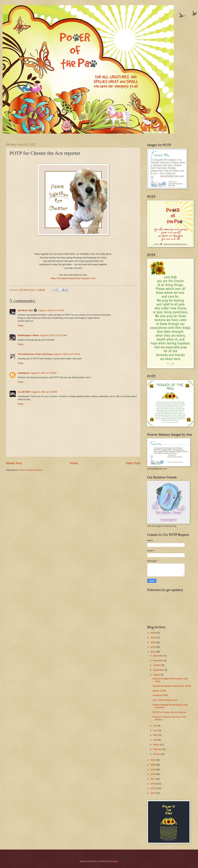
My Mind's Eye (25, 310)
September (159, 670)
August (157, 675)
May (155, 735)
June (156, 730)
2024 (153, 642)
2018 (153, 774)
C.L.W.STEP (24, 392)
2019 (153, 769)
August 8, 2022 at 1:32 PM (44, 373)
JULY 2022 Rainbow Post (165, 700)
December (158, 656)
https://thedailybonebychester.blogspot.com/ (73, 278)
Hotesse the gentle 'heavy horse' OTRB (172, 686)
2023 (153, 647)
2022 (153, 652)
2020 (153, 765)
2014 (153, 793)
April (156, 740)
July (155, 726)
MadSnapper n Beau (28, 335)
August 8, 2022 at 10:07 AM (53, 335)
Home (74, 463)
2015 (153, 788)
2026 (153, 633)
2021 (153, 760)
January (157, 754)
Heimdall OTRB (160, 695)
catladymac (24, 373)
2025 (153, 638)
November (158, 660)
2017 (153, 779)
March (156, 745)
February (158, 749)
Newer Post (14, 463)
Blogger (114, 861)
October (157, 665)
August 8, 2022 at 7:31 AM (51, 310)
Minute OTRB (159, 691)
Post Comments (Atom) (31, 470)
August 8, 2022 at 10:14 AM (66, 354)
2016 (153, 784)
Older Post (133, 463)
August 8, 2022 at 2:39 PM (44, 392)
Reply (21, 325)
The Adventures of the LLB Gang (35, 354)
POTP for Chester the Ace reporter (169, 712)
